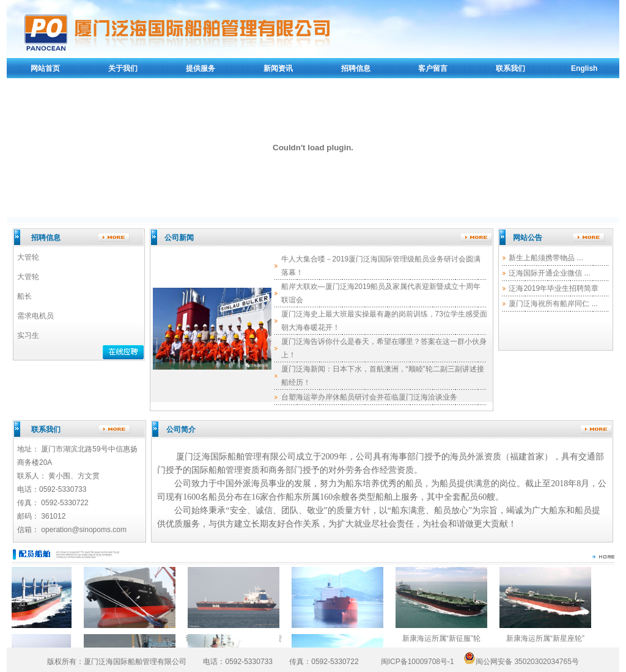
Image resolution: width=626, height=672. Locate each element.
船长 (24, 296)
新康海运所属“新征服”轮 (446, 638)
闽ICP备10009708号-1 (418, 662)
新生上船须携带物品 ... (546, 258)
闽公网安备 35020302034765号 (520, 662)
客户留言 (433, 68)
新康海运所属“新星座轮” (550, 638)
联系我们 (510, 68)
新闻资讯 (278, 68)
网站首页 (45, 68)
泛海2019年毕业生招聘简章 (554, 288)
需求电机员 (35, 316)
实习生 (28, 335)
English (584, 68)
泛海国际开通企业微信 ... (549, 273)
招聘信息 (356, 68)
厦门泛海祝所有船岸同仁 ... (553, 304)
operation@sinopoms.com (84, 530)
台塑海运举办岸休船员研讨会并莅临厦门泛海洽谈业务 (369, 397)
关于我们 (123, 68)
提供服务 (201, 68)
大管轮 (28, 257)
